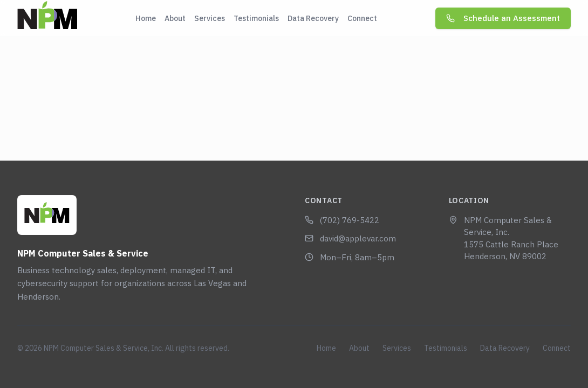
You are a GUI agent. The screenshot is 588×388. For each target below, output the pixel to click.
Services (210, 18)
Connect (362, 18)
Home (146, 18)
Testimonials (256, 18)
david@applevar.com (350, 238)
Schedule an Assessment (503, 18)
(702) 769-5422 (342, 220)
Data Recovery (313, 18)
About (175, 18)
